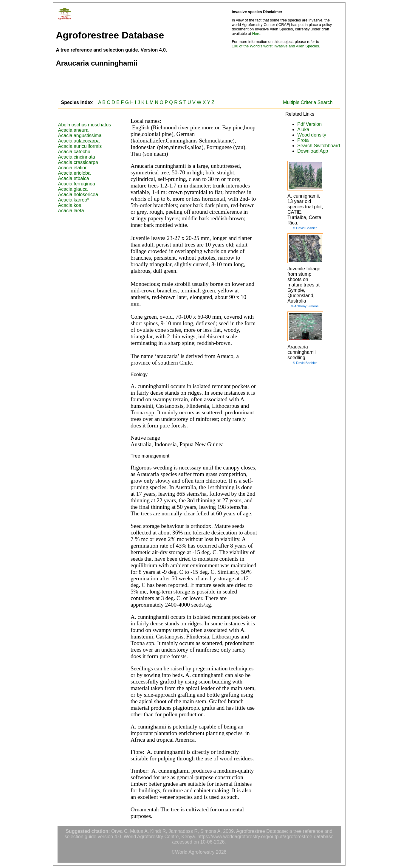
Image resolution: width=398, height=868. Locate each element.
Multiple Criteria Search (308, 102)
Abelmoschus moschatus (85, 125)
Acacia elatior (72, 168)
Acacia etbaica (74, 178)
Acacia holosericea (78, 194)
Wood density (312, 135)
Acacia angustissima (80, 135)
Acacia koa (70, 205)
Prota (303, 140)
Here (256, 34)
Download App (313, 151)
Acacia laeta (71, 211)
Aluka (303, 130)
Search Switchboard (319, 146)
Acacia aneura (73, 130)
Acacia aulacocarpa (79, 141)
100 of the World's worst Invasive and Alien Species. (276, 46)
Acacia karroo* (74, 200)
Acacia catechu (74, 152)
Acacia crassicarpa (78, 162)
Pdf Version (309, 124)
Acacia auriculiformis (80, 146)
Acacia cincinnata (77, 157)
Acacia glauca (73, 189)
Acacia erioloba (74, 173)
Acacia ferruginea (77, 184)
